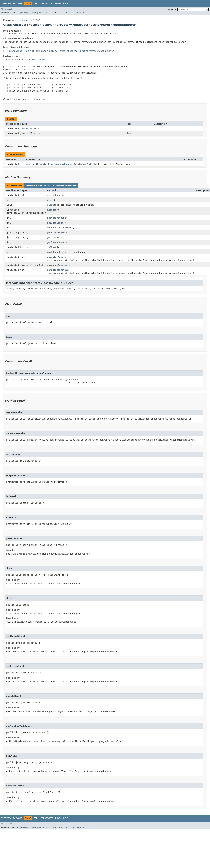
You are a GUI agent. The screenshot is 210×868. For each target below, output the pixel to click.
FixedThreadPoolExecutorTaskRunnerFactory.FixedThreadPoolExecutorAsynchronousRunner (59, 51)
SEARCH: (172, 10)
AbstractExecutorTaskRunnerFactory (24, 60)
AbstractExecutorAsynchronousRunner (49, 164)
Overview (6, 4)
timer (129, 133)
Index (58, 4)
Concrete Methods (65, 185)
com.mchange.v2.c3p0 (27, 20)
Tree (36, 4)
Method (43, 13)
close (50, 200)
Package (18, 4)
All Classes (7, 9)
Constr (33, 13)
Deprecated (47, 4)
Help (66, 4)
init (128, 129)
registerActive (56, 257)
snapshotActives (57, 265)
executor (52, 210)
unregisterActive (58, 270)
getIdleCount (55, 223)
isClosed (52, 247)
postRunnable (55, 252)
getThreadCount (56, 242)
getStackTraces (56, 233)
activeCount (54, 195)
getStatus (53, 237)
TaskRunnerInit (30, 129)
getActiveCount (56, 218)
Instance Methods (38, 185)
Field (24, 13)
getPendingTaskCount (60, 228)
